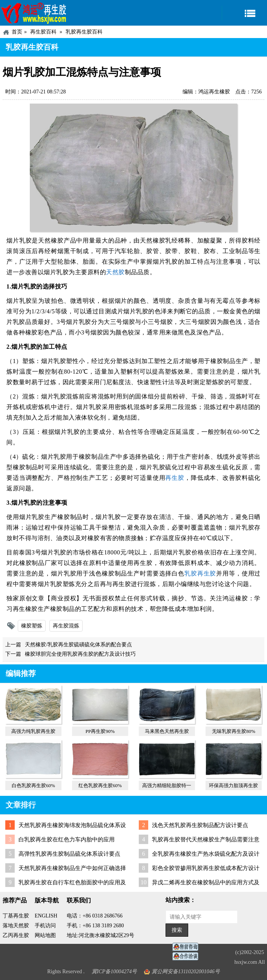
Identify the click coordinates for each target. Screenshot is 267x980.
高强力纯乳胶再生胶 (33, 731)
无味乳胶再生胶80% (234, 731)
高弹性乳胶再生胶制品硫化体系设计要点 (69, 854)
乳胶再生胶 (200, 573)
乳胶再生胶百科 (84, 32)
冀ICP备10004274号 (114, 972)
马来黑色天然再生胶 (167, 731)
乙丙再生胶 (16, 935)
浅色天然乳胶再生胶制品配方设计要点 (200, 825)
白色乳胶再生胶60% (33, 785)
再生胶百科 (43, 32)
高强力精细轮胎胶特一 (167, 785)
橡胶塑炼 (32, 626)
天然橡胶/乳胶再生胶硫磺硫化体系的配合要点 (78, 645)
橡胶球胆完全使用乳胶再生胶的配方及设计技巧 (80, 654)
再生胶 (175, 478)
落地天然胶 (16, 926)
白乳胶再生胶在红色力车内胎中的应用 (67, 840)
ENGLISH (46, 916)
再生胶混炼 (66, 626)
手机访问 (45, 926)
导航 (244, 13)
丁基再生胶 (16, 916)
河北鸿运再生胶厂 (34, 13)
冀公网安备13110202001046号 (186, 972)
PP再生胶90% (100, 731)
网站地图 (45, 935)
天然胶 (115, 272)
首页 (17, 32)
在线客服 (187, 947)
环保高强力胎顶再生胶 (233, 785)
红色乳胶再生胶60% (100, 785)
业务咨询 (187, 956)
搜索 (177, 930)
